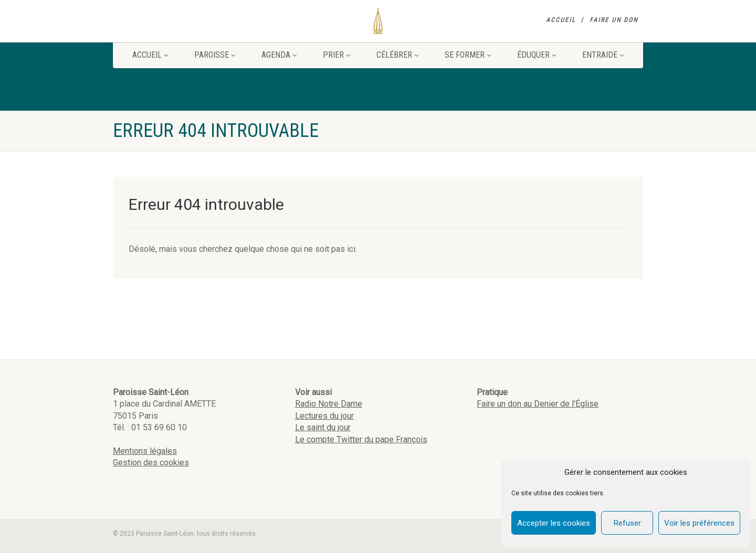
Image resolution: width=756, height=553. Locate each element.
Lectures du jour (324, 416)
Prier (337, 55)
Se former (468, 55)
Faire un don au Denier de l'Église (538, 404)
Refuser (627, 523)
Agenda (279, 55)
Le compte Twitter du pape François (361, 439)
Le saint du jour (323, 427)
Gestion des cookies (151, 462)
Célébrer (397, 55)
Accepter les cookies (554, 523)
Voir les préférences (699, 523)
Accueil (561, 20)
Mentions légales (145, 451)
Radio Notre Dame (329, 404)
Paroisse (215, 55)
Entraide (603, 55)
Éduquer (537, 55)
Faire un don (614, 20)
